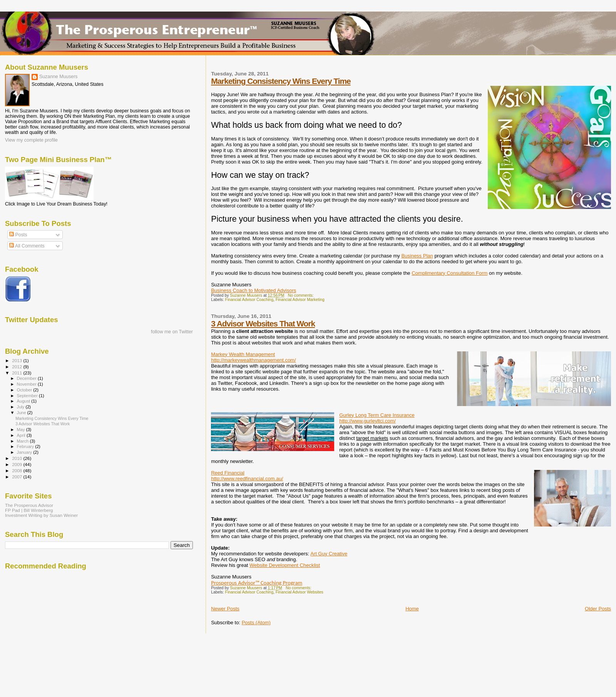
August (24, 401)
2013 (18, 360)
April (22, 435)
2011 (18, 373)
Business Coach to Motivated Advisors (254, 290)
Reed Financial (228, 473)
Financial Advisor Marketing (300, 300)
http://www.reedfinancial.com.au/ (247, 479)
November (27, 384)
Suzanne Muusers (59, 77)
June (22, 413)
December (27, 378)
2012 (18, 367)
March (23, 441)
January (25, 452)
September (28, 396)
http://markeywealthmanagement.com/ (253, 360)
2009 (18, 464)
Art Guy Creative (329, 554)
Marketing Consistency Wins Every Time (281, 81)
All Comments (27, 246)
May (22, 430)
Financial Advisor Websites (300, 592)
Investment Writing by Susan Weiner (41, 515)
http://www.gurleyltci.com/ (367, 421)
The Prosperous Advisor (29, 505)
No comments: (301, 295)
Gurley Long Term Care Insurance (377, 415)
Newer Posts (225, 609)
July (21, 407)
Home (412, 609)
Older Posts (598, 609)
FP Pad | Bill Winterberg (29, 510)
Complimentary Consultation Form (449, 273)
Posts (18, 235)
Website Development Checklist (285, 565)
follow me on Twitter (172, 332)
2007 (18, 477)
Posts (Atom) (256, 623)
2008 (18, 471)
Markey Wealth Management (243, 354)
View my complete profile (31, 140)
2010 (18, 458)
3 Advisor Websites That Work (263, 323)
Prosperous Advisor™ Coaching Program (257, 583)
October (25, 390)
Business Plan (417, 256)
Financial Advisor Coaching (249, 300)
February (26, 446)
